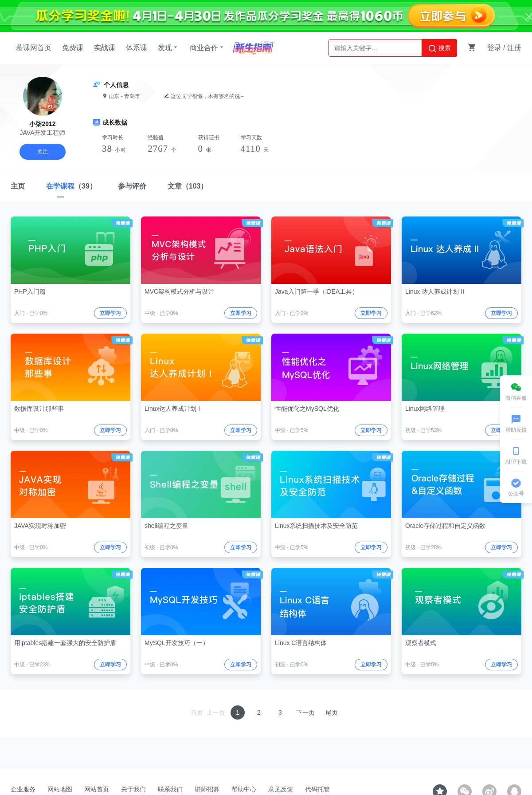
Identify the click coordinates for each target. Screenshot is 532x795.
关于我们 (133, 789)
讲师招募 (207, 789)
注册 (514, 48)
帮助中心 (244, 789)
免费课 (73, 48)
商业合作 (207, 47)
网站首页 (97, 789)
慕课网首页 (34, 48)
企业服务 (23, 789)
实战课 (105, 48)
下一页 (305, 712)
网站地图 (60, 789)
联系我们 (170, 789)
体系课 (137, 48)
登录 (494, 48)
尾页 (332, 712)
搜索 (439, 48)
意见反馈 (281, 789)
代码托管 (317, 789)
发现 (168, 47)
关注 (43, 152)
